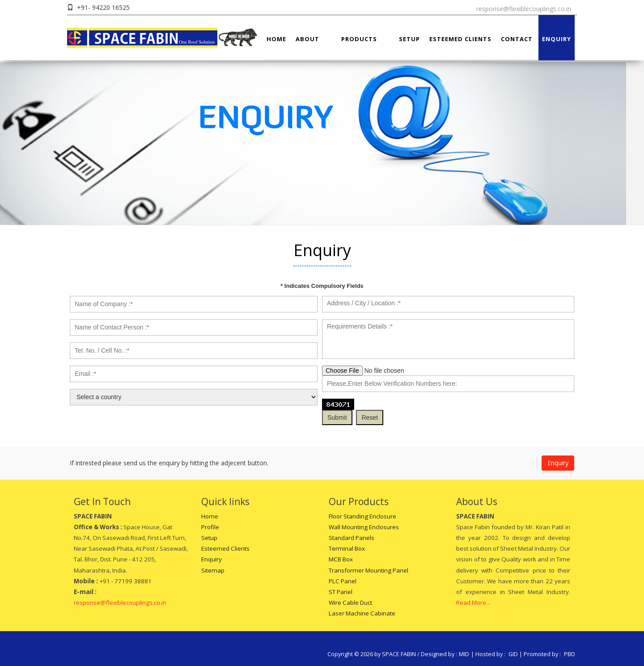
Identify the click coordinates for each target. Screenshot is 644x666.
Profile (210, 527)
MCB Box (341, 559)
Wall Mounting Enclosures (364, 527)
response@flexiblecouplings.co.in (524, 9)
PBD (570, 654)
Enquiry (557, 39)
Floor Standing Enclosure (362, 516)
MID (464, 654)
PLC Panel (343, 581)
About (307, 39)
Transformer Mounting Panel (369, 570)
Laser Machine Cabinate (362, 613)
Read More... (473, 603)
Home (276, 39)
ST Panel (341, 592)
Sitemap (213, 570)
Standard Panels (352, 538)
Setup (409, 39)
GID (513, 654)
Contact (517, 39)
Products (359, 39)
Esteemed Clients (460, 39)
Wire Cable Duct (350, 603)
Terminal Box (347, 548)
